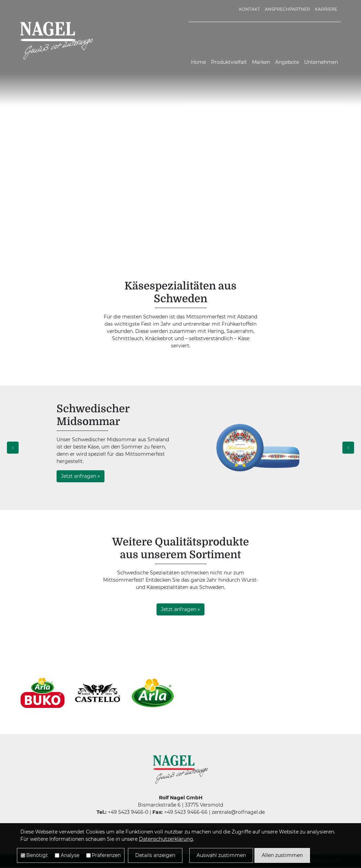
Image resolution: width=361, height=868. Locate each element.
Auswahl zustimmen (221, 855)
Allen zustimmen (282, 855)
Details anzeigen (155, 855)
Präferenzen (106, 855)
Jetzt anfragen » (81, 476)
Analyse (70, 855)
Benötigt (37, 855)
